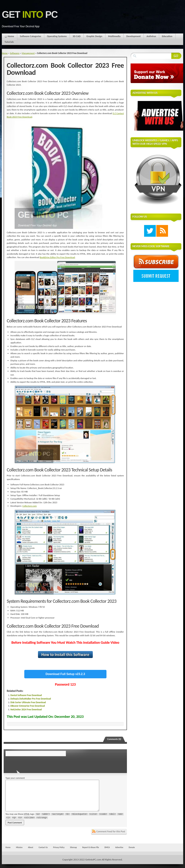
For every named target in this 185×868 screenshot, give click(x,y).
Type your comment (15, 778)
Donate (132, 847)
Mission (19, 847)
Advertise (119, 847)
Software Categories (30, 36)
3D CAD (77, 36)
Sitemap (73, 847)
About (30, 847)
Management (28, 53)
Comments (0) (114, 739)
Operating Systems (57, 36)
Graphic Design (94, 36)
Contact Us (43, 847)
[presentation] (30, 764)
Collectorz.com (30, 506)
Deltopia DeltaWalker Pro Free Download (31, 699)
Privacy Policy (59, 847)
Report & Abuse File (91, 847)
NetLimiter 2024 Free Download (26, 709)
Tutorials (9, 42)
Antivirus (151, 36)
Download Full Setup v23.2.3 (65, 674)
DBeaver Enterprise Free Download (28, 706)
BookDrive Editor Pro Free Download (57, 257)
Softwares (15, 53)
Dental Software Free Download (26, 695)
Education (167, 36)
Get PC (30, 15)
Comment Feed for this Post (111, 832)
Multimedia (114, 36)
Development (134, 36)
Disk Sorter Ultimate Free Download (28, 702)
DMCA (107, 847)
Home (11, 36)
